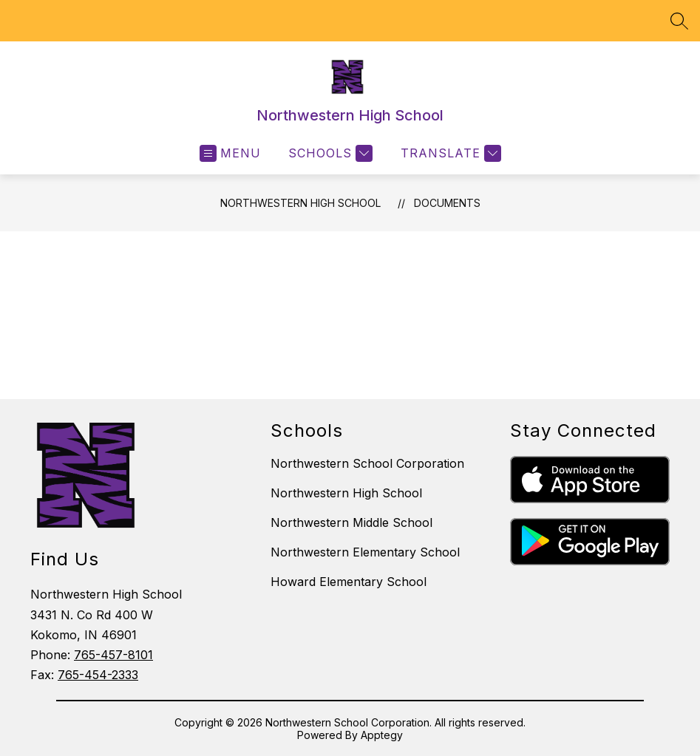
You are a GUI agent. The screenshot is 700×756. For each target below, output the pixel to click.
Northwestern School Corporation (367, 463)
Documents (447, 203)
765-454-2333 (98, 675)
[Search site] (679, 21)
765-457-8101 (113, 655)
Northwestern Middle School (351, 522)
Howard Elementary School (349, 582)
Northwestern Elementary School (365, 552)
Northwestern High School (300, 203)
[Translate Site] (449, 153)
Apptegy (382, 735)
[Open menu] (230, 153)
